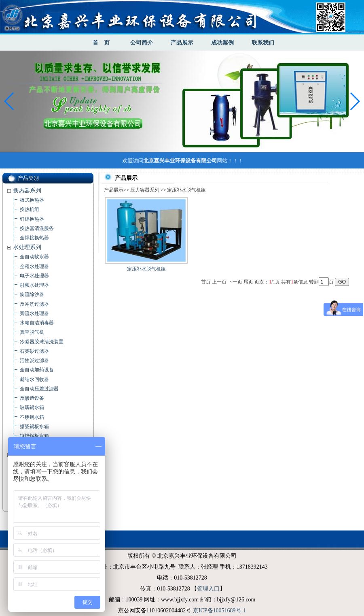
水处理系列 (27, 247)
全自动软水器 (34, 257)
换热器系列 (27, 191)
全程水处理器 (34, 266)
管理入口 (208, 589)
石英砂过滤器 (34, 351)
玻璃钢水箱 (32, 407)
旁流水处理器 (34, 313)
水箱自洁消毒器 (37, 323)
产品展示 (182, 43)
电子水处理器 (34, 276)
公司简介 (142, 43)
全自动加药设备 (37, 370)
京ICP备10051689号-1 (219, 611)
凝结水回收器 (34, 379)
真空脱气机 (32, 332)
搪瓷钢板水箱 (34, 426)
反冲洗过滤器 (34, 304)
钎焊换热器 (32, 219)
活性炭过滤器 (34, 360)
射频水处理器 (34, 285)
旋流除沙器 (32, 294)
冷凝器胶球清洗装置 (42, 342)
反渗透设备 (32, 398)
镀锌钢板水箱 (34, 436)
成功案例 (222, 43)
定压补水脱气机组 (146, 269)
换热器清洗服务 (37, 228)
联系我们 (263, 43)
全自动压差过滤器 (39, 389)
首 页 (101, 43)
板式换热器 (32, 200)
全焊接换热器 (34, 238)
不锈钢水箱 (32, 417)
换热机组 (30, 209)
